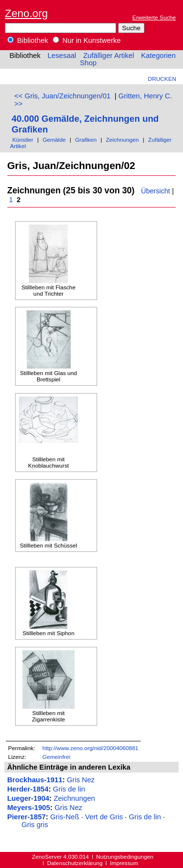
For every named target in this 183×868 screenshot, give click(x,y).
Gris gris (35, 825)
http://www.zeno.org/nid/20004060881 (91, 748)
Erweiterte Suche (154, 17)
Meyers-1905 (29, 808)
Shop (88, 63)
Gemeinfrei (56, 757)
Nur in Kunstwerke (87, 40)
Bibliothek (28, 40)
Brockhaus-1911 (35, 780)
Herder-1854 (28, 789)
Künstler (23, 140)
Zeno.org (26, 13)
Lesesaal (62, 56)
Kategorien (158, 56)
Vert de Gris (104, 817)
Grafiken (86, 140)
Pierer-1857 (27, 817)
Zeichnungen (122, 140)
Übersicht (155, 191)
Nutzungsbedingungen (125, 857)
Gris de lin (69, 789)
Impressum (124, 863)
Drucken (162, 79)
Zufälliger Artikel (108, 56)
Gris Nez (81, 780)
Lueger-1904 (28, 798)
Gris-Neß (65, 817)
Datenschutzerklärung (75, 863)
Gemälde (54, 140)
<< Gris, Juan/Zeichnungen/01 (62, 96)
